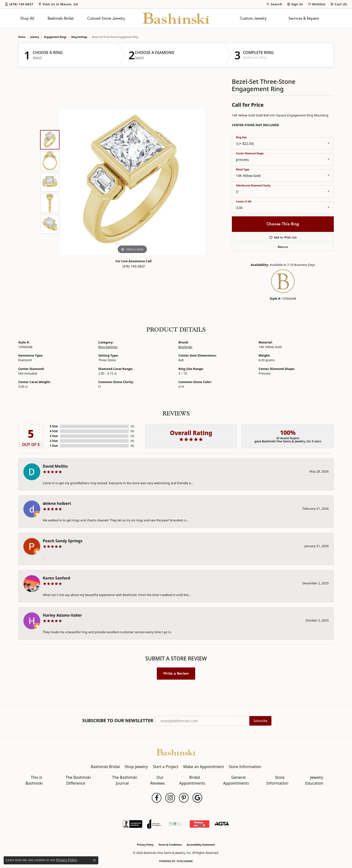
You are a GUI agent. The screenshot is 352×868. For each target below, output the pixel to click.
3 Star (54, 436)
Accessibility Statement (201, 845)
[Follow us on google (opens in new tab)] (197, 798)
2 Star (54, 441)
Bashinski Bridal (61, 18)
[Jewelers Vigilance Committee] (175, 824)
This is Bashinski (34, 780)
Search (37, 58)
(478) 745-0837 (134, 266)
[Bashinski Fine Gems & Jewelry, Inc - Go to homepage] (176, 752)
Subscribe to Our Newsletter (118, 721)
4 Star (54, 431)
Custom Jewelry (253, 18)
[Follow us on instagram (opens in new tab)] (170, 798)
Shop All (27, 18)
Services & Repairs (304, 18)
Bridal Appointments (192, 780)
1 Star (54, 446)
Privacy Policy (145, 845)
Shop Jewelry (136, 767)
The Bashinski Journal (125, 780)
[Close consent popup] (94, 860)
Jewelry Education (314, 780)
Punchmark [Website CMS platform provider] (185, 861)
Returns (283, 247)
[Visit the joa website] (154, 824)
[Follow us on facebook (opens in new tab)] (157, 798)
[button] (274, 4)
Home (22, 37)
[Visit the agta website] (222, 824)
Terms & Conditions (170, 845)
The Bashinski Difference (78, 780)
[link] (19, 4)
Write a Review (176, 673)
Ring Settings (79, 37)
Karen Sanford (56, 578)
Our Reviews (158, 780)
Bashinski (185, 347)
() (132, 426)
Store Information (245, 767)
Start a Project (165, 767)
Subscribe (260, 721)
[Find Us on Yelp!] (199, 824)
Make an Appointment (204, 767)
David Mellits (55, 466)
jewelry (35, 37)
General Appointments (236, 780)
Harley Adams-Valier (62, 615)
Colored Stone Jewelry (106, 18)
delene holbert (57, 503)
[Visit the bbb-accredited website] (133, 824)
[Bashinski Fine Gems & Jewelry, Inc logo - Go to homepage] (176, 18)
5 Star (54, 426)
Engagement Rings (55, 37)
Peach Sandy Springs (63, 541)
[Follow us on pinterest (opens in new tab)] (184, 798)
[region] (132, 182)
